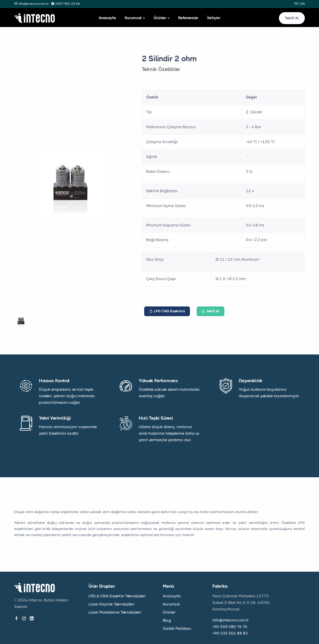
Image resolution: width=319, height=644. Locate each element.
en (303, 4)
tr (296, 4)
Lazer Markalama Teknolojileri (115, 612)
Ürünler (160, 18)
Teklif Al (292, 18)
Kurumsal (133, 18)
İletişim (214, 18)
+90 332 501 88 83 (230, 633)
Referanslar (188, 18)
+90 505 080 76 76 (230, 627)
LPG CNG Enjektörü (167, 311)
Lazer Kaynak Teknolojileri (111, 604)
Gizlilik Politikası (177, 628)
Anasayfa (107, 18)
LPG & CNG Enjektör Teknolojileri (117, 596)
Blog (167, 620)
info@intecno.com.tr (231, 620)
